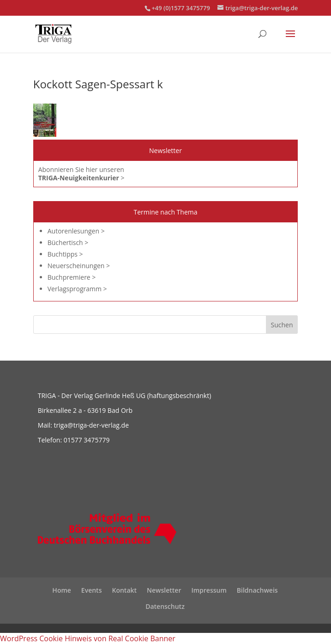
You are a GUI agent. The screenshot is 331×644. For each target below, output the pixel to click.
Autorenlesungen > (76, 231)
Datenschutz (165, 606)
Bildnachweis (257, 590)
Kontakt (124, 590)
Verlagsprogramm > (77, 289)
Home (62, 590)
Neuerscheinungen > (79, 266)
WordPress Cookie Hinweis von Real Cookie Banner (88, 638)
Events (92, 590)
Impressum (209, 590)
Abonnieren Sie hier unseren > (81, 174)
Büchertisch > (68, 242)
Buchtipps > (65, 254)
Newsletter (164, 590)
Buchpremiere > (72, 277)
